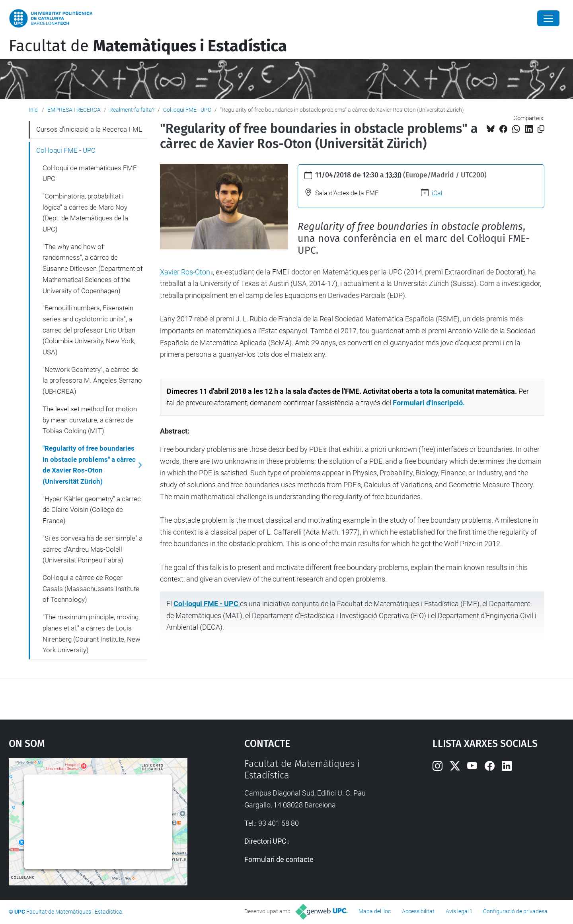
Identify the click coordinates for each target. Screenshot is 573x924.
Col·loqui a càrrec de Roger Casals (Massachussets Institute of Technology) (91, 588)
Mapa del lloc (375, 911)
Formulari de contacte (279, 859)
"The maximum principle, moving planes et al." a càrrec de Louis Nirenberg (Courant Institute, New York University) (92, 633)
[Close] (548, 18)
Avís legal (457, 911)
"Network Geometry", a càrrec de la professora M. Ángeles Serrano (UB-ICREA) (92, 380)
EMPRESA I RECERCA (74, 110)
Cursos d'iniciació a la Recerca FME (89, 129)
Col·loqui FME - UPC (187, 110)
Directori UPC (265, 841)
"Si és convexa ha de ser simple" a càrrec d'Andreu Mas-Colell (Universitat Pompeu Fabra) (93, 549)
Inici (34, 110)
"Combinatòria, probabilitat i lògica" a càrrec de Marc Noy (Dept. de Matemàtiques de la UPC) (85, 213)
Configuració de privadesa (515, 911)
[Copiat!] (541, 129)
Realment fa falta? (132, 110)
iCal (437, 193)
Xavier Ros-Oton (185, 272)
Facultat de (148, 46)
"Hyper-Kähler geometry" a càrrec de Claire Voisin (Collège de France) (92, 510)
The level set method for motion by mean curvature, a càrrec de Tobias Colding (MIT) (90, 420)
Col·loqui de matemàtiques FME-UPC (91, 173)
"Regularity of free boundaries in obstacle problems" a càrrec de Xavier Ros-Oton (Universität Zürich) (89, 465)
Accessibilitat (418, 911)
